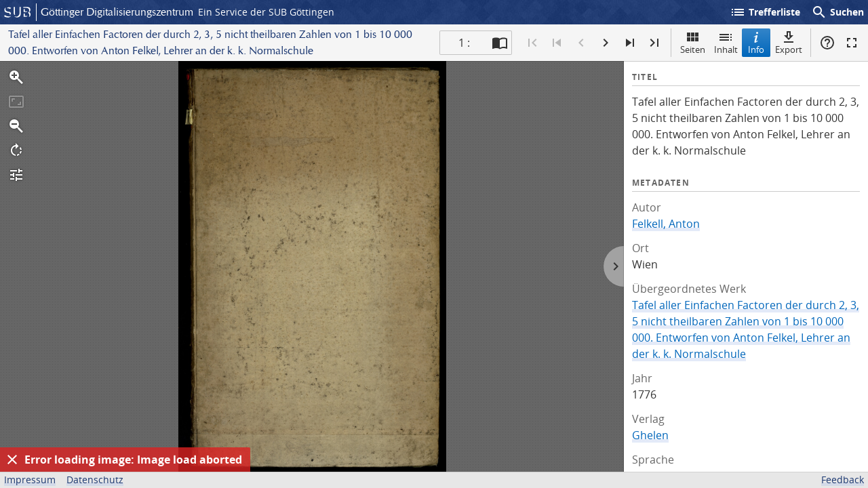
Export (789, 42)
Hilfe (827, 43)
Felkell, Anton (666, 224)
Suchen (837, 12)
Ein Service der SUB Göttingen (266, 12)
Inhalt (726, 42)
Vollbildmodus (852, 43)
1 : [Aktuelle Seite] (464, 43)
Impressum (30, 480)
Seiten (693, 42)
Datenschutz (95, 480)
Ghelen (650, 435)
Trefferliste (765, 12)
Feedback (843, 480)
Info (756, 42)
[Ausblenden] (12, 460)
